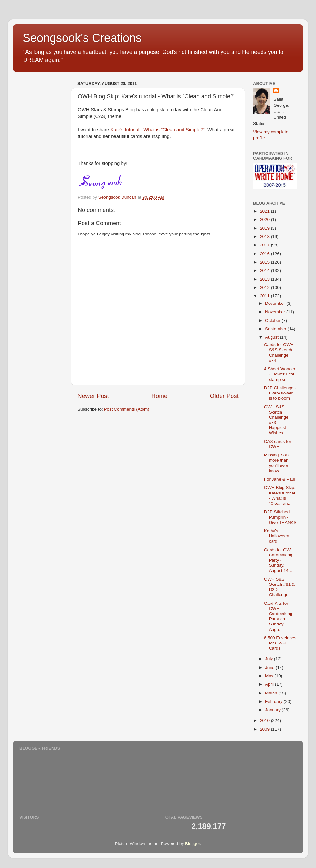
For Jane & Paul (280, 479)
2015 (265, 262)
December (276, 303)
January (273, 710)
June (270, 668)
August (272, 337)
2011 (265, 296)
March (272, 693)
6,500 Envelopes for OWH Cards (280, 643)
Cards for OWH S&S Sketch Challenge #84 (279, 353)
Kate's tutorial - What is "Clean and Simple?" (158, 130)
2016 (265, 254)
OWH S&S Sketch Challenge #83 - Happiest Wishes (276, 420)
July (270, 659)
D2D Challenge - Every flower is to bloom (280, 393)
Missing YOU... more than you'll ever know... (279, 463)
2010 (265, 720)
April (270, 684)
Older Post (224, 396)
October (273, 320)
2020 (265, 219)
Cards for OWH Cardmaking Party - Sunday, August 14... (279, 560)
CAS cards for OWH (278, 444)
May (270, 676)
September (276, 329)
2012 (265, 288)
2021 (265, 211)
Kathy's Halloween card (277, 536)
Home (159, 396)
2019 (265, 228)
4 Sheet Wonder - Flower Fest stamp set (280, 374)
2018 (265, 237)
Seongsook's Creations (82, 38)
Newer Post (93, 396)
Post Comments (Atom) (127, 409)
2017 (265, 245)
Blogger (193, 844)
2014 (265, 270)
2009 (265, 729)
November (276, 312)
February (274, 701)
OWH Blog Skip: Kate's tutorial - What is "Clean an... (280, 495)
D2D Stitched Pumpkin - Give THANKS (280, 517)
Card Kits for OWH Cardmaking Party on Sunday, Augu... (278, 616)
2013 (265, 279)
